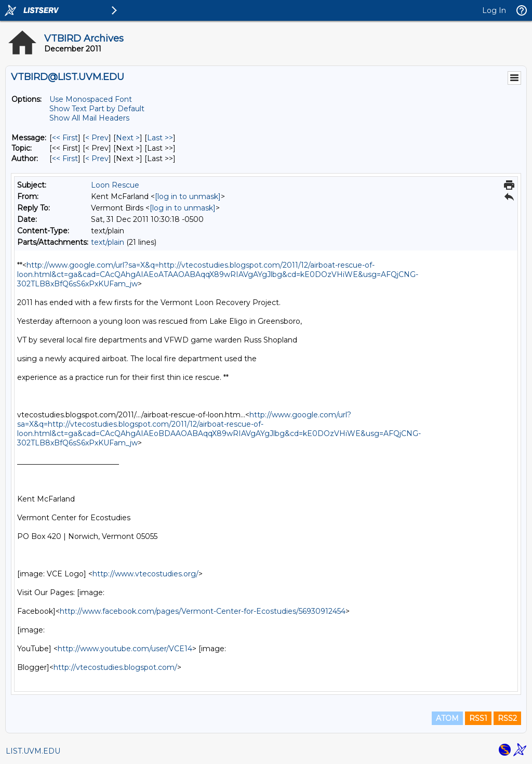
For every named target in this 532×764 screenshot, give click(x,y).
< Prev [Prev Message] (97, 138)
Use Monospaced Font (91, 99)
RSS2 (507, 718)
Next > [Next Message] (128, 138)
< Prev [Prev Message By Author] (97, 159)
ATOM (447, 718)
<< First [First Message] (65, 138)
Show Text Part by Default (97, 109)
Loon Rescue (115, 185)
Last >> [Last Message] (160, 138)
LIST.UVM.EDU (33, 751)
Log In (494, 10)
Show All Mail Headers (89, 118)
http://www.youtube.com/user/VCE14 (125, 649)
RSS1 (478, 718)
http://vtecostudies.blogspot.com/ (115, 667)
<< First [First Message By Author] (65, 159)
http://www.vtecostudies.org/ (145, 574)
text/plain (108, 242)
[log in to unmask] (188, 196)
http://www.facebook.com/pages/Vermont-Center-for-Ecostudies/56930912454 (203, 611)
